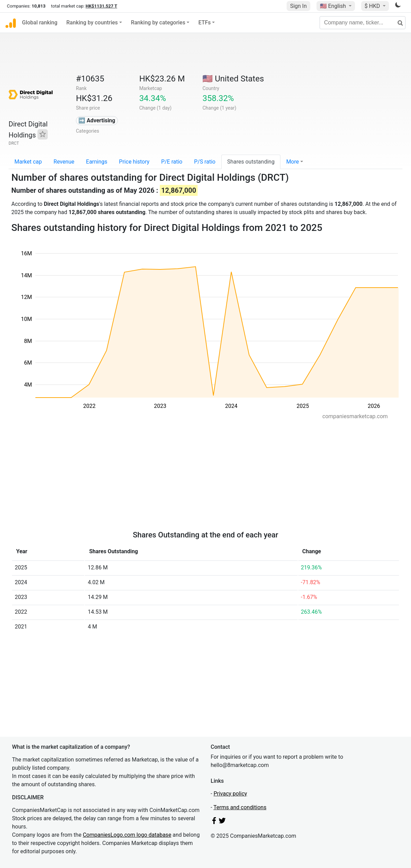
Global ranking (40, 23)
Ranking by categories (158, 23)
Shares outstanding (251, 162)
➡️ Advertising (97, 120)
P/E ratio (172, 162)
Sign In (298, 6)
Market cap (28, 162)
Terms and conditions (240, 807)
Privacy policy (230, 794)
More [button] (293, 162)
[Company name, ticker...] (363, 23)
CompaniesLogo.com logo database (127, 835)
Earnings (97, 162)
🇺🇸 (334, 6)
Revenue (64, 162)
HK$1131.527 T (101, 6)
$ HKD (373, 6)
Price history (134, 162)
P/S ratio (205, 162)
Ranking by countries (92, 23)
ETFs (204, 23)
